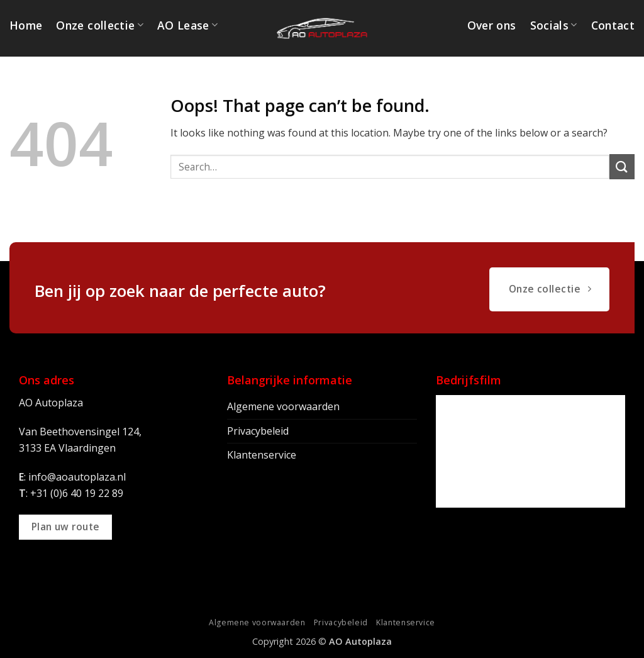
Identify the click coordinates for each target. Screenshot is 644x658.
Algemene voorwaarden (283, 406)
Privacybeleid (258, 431)
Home (26, 25)
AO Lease (187, 25)
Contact (613, 25)
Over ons (492, 25)
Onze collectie (99, 25)
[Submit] (622, 166)
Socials (554, 25)
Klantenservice (262, 455)
